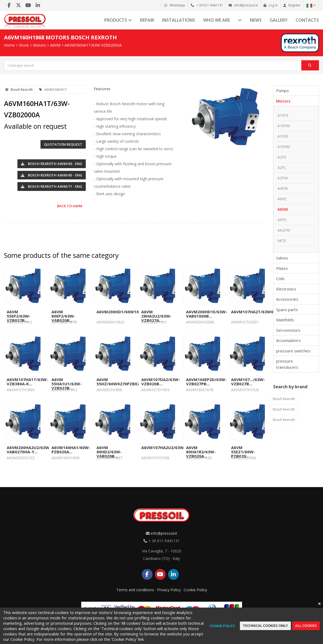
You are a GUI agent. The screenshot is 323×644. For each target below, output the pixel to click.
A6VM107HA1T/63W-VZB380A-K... (27, 382)
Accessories (287, 299)
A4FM (283, 188)
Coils (280, 278)
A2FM (283, 178)
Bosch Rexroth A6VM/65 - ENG (52, 175)
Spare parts (287, 310)
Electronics (286, 289)
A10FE (283, 115)
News (256, 20)
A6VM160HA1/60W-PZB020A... (71, 450)
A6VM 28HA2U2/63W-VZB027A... (156, 316)
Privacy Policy (169, 590)
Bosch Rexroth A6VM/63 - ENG (52, 164)
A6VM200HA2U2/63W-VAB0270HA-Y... (29, 450)
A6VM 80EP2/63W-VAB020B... (63, 316)
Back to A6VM (70, 206)
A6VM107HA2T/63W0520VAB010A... (266, 312)
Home (9, 45)
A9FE (282, 220)
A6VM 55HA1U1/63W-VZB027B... (67, 384)
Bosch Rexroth (22, 90)
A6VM (55, 45)
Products (118, 20)
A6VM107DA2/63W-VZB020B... (161, 382)
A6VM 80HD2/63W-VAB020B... (109, 452)
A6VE (282, 199)
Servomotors (288, 330)
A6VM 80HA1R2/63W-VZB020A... (201, 452)
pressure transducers (287, 364)
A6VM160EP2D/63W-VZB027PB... (206, 382)
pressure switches (293, 351)
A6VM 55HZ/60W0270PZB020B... (122, 382)
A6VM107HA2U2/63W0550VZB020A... (178, 447)
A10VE (283, 136)
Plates (282, 268)
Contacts (307, 20)
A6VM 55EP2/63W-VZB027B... (19, 316)
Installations (179, 20)
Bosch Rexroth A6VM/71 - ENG (52, 186)
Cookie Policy (195, 590)
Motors (39, 45)
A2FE (282, 157)
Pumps (283, 91)
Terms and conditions (135, 590)
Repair (147, 20)
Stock (24, 45)
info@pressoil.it (164, 533)
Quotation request (63, 144)
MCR (282, 241)
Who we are (217, 20)
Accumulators (288, 340)
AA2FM (284, 230)
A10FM (284, 126)
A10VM (284, 147)
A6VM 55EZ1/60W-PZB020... (243, 452)
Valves (282, 258)
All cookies (306, 626)
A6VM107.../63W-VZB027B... (248, 382)
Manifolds (285, 320)
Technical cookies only (265, 626)
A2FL (282, 167)
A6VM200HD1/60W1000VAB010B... (131, 312)
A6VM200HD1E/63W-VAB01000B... (207, 314)
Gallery (279, 20)
